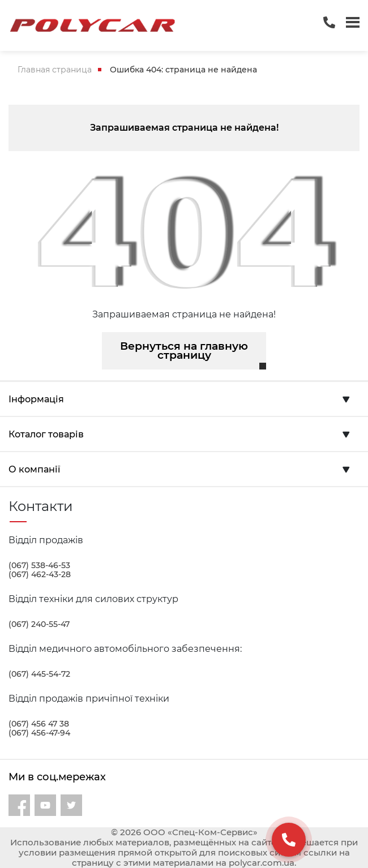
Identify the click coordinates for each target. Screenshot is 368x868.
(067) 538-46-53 (39, 565)
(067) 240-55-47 (39, 624)
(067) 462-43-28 (40, 574)
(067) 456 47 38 (39, 724)
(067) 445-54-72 (39, 674)
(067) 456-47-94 (39, 733)
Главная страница (55, 70)
